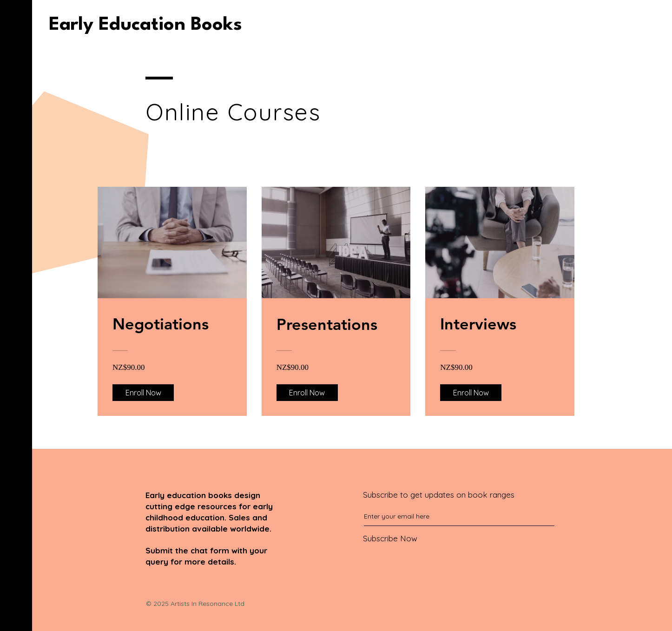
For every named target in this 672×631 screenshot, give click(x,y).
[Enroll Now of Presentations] (307, 393)
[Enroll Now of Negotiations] (143, 393)
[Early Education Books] (145, 25)
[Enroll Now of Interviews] (471, 393)
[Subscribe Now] (439, 538)
